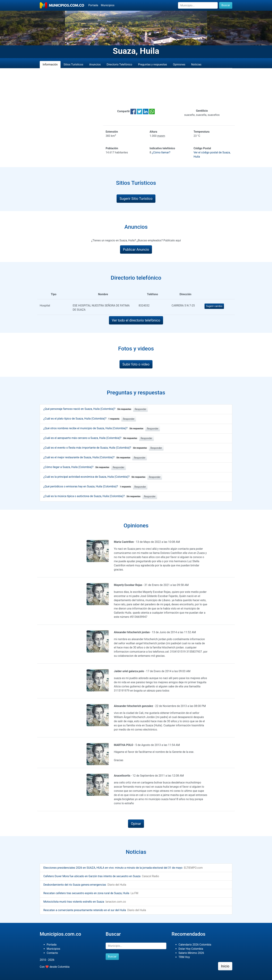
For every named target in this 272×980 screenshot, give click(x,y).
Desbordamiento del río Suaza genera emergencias (75, 885)
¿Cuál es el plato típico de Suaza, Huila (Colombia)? (82, 419)
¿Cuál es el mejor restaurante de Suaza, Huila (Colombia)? (87, 457)
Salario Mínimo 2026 (191, 953)
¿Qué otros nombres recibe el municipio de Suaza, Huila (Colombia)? (94, 428)
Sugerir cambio (214, 306)
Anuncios (95, 64)
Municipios (108, 5)
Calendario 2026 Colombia (195, 945)
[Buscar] (198, 5)
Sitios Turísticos (73, 64)
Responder (140, 409)
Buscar (226, 5)
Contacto (52, 953)
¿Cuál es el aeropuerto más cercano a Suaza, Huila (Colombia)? (91, 438)
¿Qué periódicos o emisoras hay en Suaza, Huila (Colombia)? (88, 486)
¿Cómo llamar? (161, 152)
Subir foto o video (136, 364)
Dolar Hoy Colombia (191, 949)
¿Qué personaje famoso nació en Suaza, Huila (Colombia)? (88, 409)
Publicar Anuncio (136, 250)
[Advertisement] (136, 88)
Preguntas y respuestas (153, 64)
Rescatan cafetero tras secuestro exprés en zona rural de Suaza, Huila (86, 893)
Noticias (196, 64)
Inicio (225, 966)
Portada (93, 5)
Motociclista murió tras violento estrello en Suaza (74, 902)
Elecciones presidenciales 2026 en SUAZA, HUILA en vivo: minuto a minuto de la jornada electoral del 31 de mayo (113, 868)
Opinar (136, 824)
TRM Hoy (184, 957)
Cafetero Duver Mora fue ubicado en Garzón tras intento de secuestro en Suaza (92, 876)
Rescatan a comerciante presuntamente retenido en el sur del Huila (85, 910)
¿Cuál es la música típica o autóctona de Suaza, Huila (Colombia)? (93, 496)
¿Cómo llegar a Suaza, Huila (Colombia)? (77, 467)
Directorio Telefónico (119, 64)
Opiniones (179, 64)
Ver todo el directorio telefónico (136, 320)
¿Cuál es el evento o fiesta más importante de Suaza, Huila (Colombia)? (96, 448)
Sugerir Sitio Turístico (136, 199)
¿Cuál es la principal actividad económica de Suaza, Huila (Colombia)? (95, 477)
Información (50, 64)
